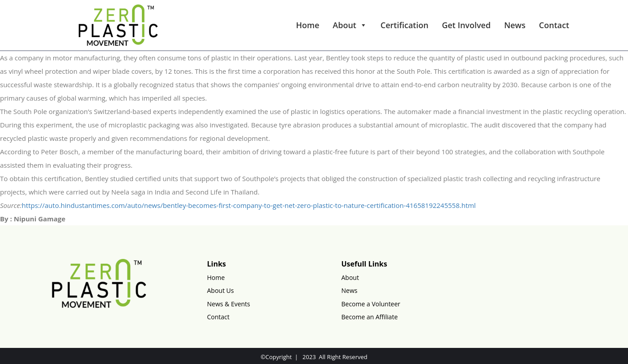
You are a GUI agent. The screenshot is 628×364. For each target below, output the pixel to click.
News (515, 25)
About (350, 25)
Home (308, 25)
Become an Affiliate (370, 317)
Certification (404, 25)
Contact (554, 25)
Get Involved (466, 25)
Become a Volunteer (371, 304)
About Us (221, 290)
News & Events (229, 304)
